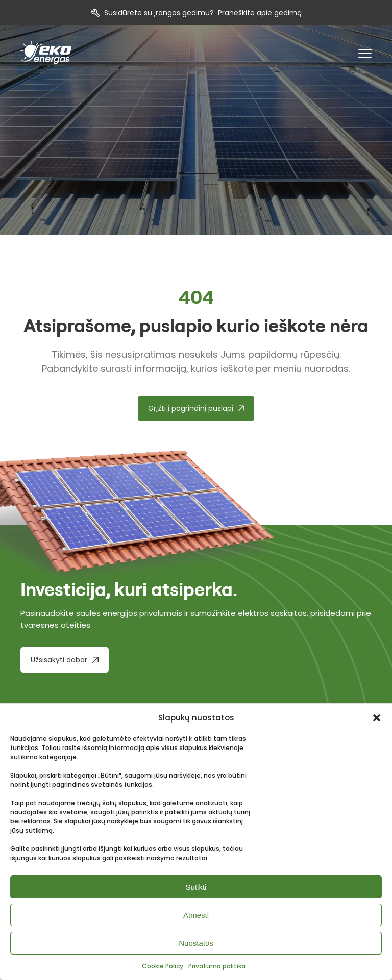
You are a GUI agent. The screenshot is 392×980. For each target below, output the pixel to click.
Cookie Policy (163, 966)
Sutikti (196, 887)
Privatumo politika (217, 966)
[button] (377, 718)
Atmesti (196, 915)
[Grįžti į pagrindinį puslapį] (196, 408)
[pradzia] (46, 52)
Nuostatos (196, 943)
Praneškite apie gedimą (260, 13)
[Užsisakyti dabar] (65, 660)
